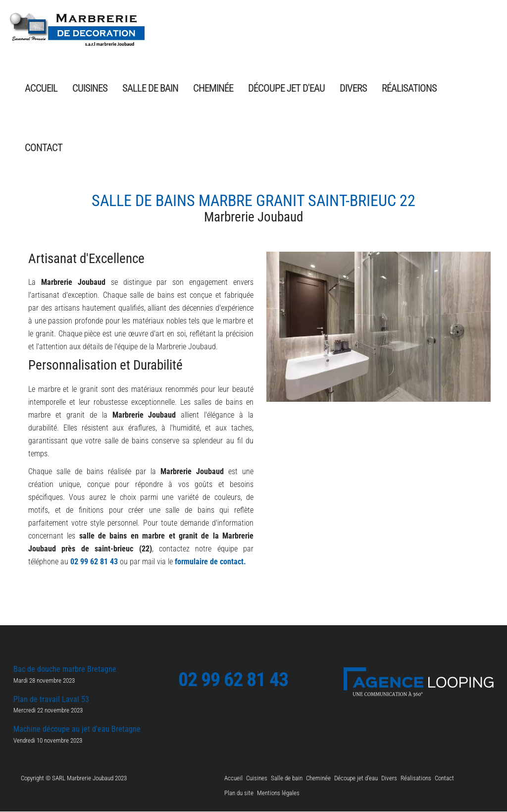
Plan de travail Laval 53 (51, 700)
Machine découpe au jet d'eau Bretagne (77, 730)
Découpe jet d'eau (286, 89)
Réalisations (409, 89)
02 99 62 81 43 (94, 562)
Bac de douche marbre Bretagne (65, 670)
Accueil (41, 89)
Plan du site (239, 793)
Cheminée (213, 89)
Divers (353, 89)
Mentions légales (278, 793)
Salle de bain (150, 89)
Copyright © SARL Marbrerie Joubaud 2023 (74, 779)
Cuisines (90, 89)
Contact (44, 148)
